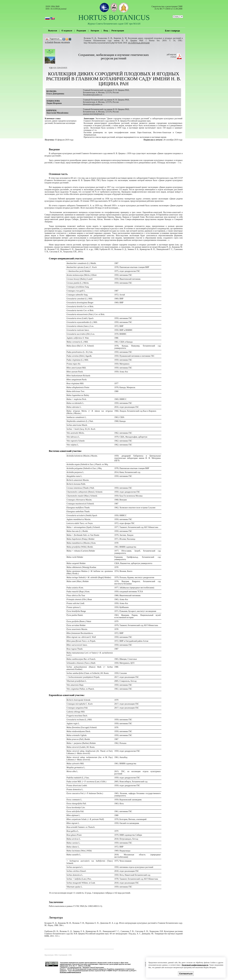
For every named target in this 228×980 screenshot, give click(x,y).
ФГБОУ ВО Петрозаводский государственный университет (87, 969)
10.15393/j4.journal (58, 9)
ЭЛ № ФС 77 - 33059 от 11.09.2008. (80, 966)
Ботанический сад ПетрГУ (127, 971)
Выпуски (53, 31)
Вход (106, 31)
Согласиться (186, 974)
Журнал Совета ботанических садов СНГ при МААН (114, 24)
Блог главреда (172, 31)
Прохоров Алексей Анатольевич (93, 967)
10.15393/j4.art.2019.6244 (139, 43)
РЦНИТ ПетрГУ (113, 971)
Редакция (81, 31)
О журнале (67, 31)
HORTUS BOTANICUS (114, 17)
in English (49, 42)
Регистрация (118, 31)
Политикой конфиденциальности (195, 965)
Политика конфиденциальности (70, 972)
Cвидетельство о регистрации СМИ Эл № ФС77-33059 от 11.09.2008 (167, 8)
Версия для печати (62, 42)
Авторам (95, 31)
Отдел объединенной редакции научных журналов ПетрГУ (87, 971)
